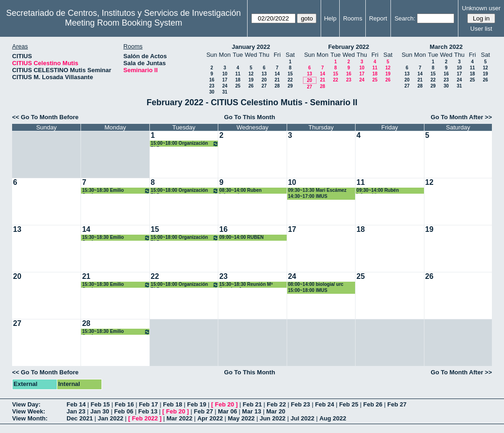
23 (212, 86)
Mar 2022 (180, 418)
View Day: (26, 404)
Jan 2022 (111, 418)
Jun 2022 (273, 418)
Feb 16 (124, 404)
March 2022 (446, 47)
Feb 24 (325, 404)
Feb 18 (172, 404)
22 (290, 80)
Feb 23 (300, 404)
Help (330, 18)
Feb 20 (225, 404)
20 (264, 80)
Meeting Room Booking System (123, 23)
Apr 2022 (210, 418)
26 (251, 86)
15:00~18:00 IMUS (308, 290)
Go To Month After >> (461, 117)
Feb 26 (373, 404)
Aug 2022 (333, 418)
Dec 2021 (80, 418)
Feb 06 (124, 411)
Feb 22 (276, 404)
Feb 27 (397, 404)
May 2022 (242, 418)
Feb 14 (76, 404)
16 (212, 80)
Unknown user (481, 8)
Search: (405, 18)
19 (251, 80)
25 (238, 86)
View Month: (30, 418)
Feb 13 (148, 411)
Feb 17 (148, 404)
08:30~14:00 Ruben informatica (240, 191)
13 (264, 74)
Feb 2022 (145, 418)
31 (225, 92)
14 (277, 74)
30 (212, 92)
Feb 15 (100, 404)
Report (378, 18)
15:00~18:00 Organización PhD (185, 144)
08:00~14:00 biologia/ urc (316, 284)
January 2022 (251, 47)
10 (225, 74)
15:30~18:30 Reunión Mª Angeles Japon (246, 285)
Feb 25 (349, 404)
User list (481, 29)
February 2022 (349, 47)
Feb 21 (252, 404)
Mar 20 (276, 411)
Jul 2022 (302, 418)
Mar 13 (252, 411)
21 (277, 80)
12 (251, 74)
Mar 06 (227, 411)
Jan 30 (100, 411)
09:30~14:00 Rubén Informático (378, 191)
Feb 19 (197, 404)
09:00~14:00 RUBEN (241, 237)
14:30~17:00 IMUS (308, 196)
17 (225, 80)
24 (225, 86)
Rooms (353, 18)
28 (277, 86)
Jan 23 (76, 411)
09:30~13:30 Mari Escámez (317, 190)
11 (238, 74)
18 (238, 80)
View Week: (29, 411)
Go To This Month (250, 117)
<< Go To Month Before (45, 117)
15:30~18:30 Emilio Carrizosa (116, 191)
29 (290, 86)
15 (290, 74)
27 (264, 86)
